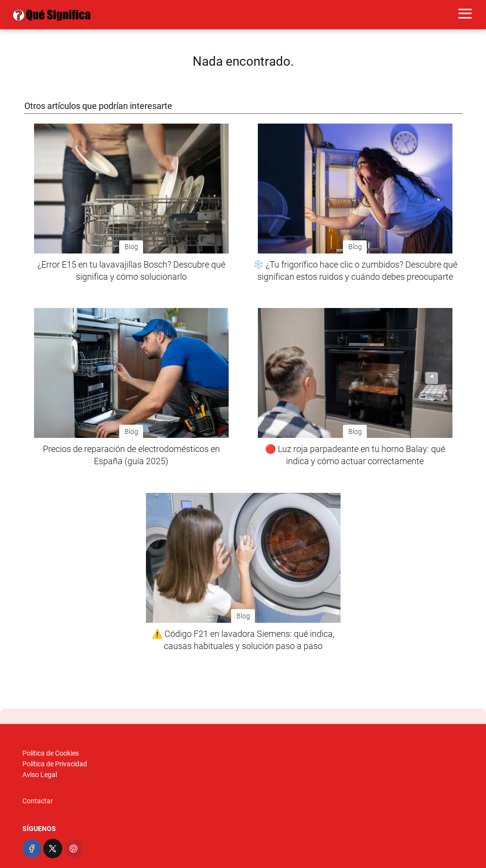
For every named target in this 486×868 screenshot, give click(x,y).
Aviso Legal (40, 775)
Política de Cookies (51, 753)
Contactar (38, 801)
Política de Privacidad (55, 764)
